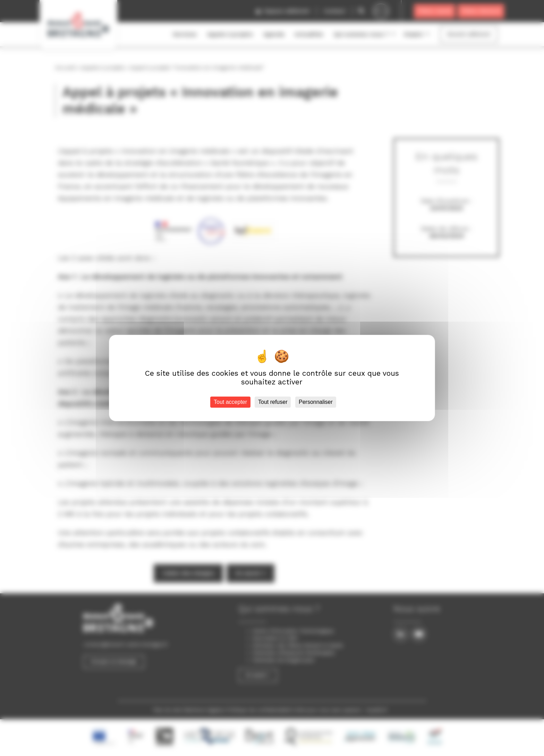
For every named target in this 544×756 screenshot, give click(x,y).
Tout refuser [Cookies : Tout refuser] (273, 402)
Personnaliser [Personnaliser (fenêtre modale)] (316, 402)
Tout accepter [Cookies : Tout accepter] (230, 402)
